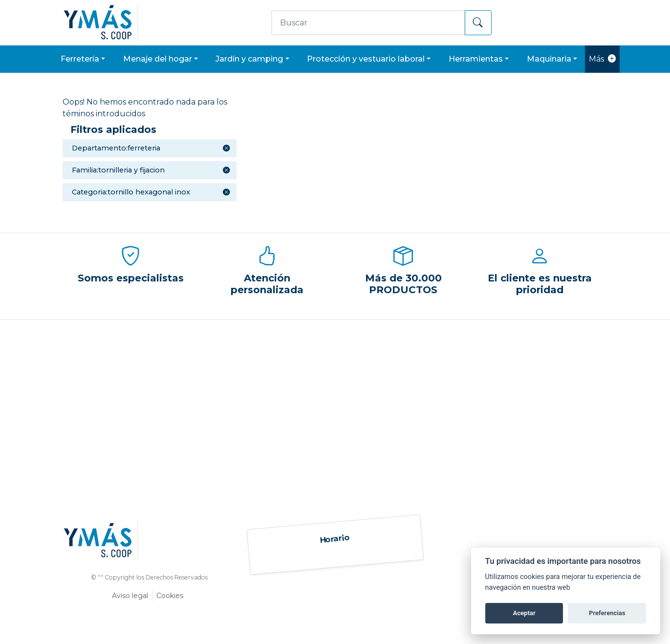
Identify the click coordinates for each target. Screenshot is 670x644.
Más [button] (602, 59)
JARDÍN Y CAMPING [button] (249, 59)
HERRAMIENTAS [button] (476, 59)
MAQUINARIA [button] (549, 59)
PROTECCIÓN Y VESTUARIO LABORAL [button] (366, 59)
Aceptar (524, 613)
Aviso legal (130, 596)
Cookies (170, 596)
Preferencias (607, 613)
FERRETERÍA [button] (80, 59)
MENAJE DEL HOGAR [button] (158, 59)
